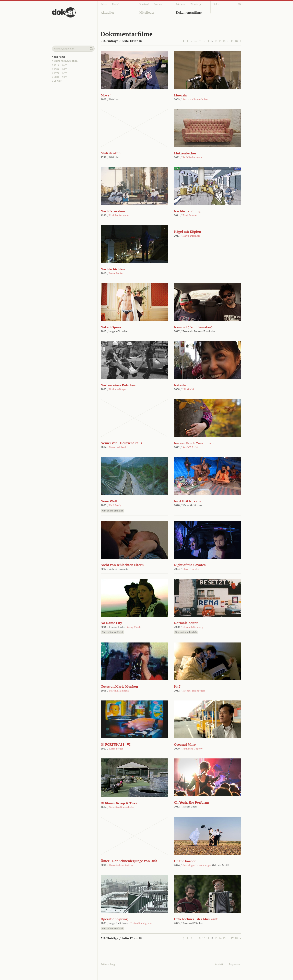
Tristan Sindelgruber (141, 923)
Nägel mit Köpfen (187, 232)
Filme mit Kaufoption (66, 61)
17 (232, 41)
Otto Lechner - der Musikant (196, 919)
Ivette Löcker (116, 273)
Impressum (235, 964)
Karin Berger (116, 749)
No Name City (111, 623)
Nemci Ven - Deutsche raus (121, 443)
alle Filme (59, 57)
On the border (185, 861)
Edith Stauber (190, 215)
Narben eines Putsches (118, 385)
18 (236, 41)
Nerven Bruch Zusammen (194, 443)
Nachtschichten (113, 269)
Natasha (180, 385)
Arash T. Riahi (190, 447)
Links (216, 4)
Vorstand (144, 4)
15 (224, 41)
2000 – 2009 (60, 77)
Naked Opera (111, 327)
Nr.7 (177, 686)
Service (158, 4)
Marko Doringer (191, 236)
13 (216, 41)
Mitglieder (147, 12)
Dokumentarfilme (189, 12)
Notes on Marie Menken (119, 686)
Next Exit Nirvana (188, 501)
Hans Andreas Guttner (121, 865)
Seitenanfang (108, 964)
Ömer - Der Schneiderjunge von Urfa (129, 861)
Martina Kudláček (119, 691)
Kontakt (116, 4)
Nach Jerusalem (113, 211)
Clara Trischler (191, 569)
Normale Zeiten (186, 623)
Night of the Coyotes (190, 565)
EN (239, 4)
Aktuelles (108, 12)
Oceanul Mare (185, 744)
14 (220, 41)
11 (208, 41)
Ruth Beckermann (192, 157)
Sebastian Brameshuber (195, 99)
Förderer (181, 4)
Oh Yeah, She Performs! (192, 802)
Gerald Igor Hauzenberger (197, 865)
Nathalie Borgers (118, 389)
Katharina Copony (192, 749)
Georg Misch (134, 627)
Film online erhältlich (113, 511)
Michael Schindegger (194, 691)
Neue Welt (109, 501)
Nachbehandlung (187, 211)
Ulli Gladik (188, 389)
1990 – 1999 (60, 73)
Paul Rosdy (115, 505)
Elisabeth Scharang (193, 627)
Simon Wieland (118, 447)
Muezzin (181, 95)
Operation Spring (114, 919)
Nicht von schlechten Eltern (122, 565)
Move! (106, 95)
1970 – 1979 (60, 65)
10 (204, 41)
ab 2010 (58, 81)
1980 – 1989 (60, 69)
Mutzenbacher (185, 153)
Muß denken (111, 153)
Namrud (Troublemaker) (193, 327)
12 (212, 41)
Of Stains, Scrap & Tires (119, 803)
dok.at (104, 4)
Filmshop (196, 4)
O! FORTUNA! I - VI (116, 744)
